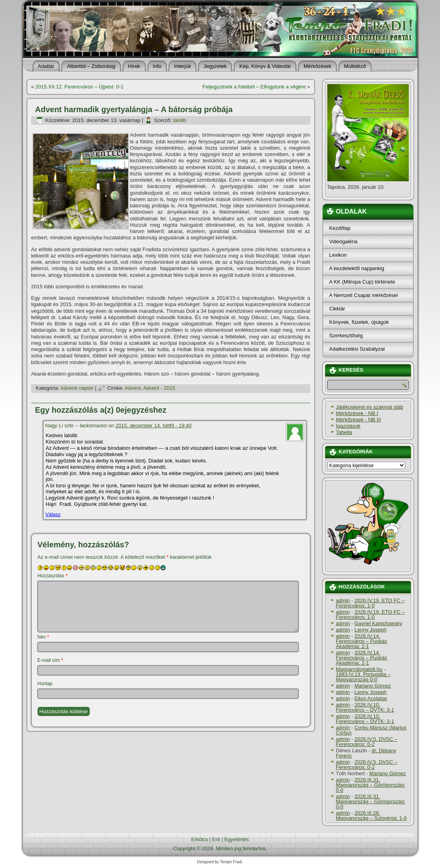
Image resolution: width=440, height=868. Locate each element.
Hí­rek (134, 66)
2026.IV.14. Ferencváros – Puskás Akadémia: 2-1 (362, 641)
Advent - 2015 (159, 388)
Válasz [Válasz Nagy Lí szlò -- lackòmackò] (53, 514)
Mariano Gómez (372, 686)
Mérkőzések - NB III (359, 420)
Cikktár (337, 309)
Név (43, 637)
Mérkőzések (317, 66)
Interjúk (182, 66)
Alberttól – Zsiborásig (91, 66)
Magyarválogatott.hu (359, 669)
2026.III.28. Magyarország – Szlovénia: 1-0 (371, 815)
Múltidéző (355, 66)
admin (343, 600)
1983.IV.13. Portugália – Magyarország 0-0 (363, 677)
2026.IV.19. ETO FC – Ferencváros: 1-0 (370, 603)
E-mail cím (50, 660)
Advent (132, 388)
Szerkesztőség (346, 335)
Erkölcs (199, 839)
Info (157, 66)
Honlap (45, 684)
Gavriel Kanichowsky (378, 623)
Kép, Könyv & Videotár (265, 66)
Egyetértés (236, 839)
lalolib (180, 120)
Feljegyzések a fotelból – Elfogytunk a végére (254, 87)
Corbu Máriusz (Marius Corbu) (371, 730)
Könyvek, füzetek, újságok (359, 322)
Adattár (46, 66)
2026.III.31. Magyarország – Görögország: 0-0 (371, 785)
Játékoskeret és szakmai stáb (370, 407)
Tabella (344, 432)
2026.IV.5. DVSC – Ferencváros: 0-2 (367, 742)
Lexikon (338, 255)
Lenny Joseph (370, 630)
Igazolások (348, 426)
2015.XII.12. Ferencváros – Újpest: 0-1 (79, 87)
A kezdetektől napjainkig (357, 268)
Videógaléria (344, 241)
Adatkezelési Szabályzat (357, 349)
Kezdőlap (340, 228)
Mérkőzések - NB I (357, 413)
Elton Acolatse (370, 698)
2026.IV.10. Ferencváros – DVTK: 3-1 (365, 707)
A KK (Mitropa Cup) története (362, 282)
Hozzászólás (53, 576)
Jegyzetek (215, 66)
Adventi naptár (77, 388)
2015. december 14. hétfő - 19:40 (153, 426)
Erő (216, 839)
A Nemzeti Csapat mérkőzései (364, 295)
